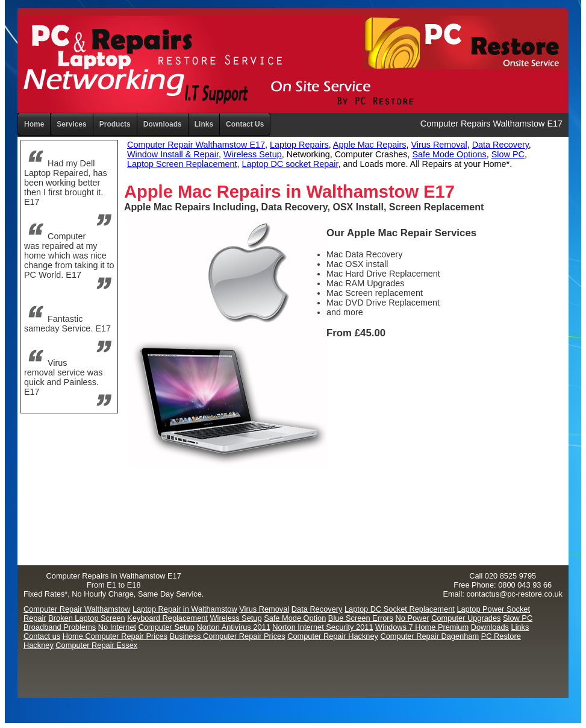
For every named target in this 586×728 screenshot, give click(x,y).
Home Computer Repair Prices (115, 636)
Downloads (490, 627)
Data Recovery (500, 145)
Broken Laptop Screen (86, 618)
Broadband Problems (60, 627)
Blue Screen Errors (361, 618)
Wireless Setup (253, 154)
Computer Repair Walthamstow (77, 609)
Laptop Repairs (299, 145)
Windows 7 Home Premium (422, 627)
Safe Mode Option (295, 618)
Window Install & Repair (173, 154)
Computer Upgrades (466, 618)
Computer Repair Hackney (333, 636)
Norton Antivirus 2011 (233, 627)
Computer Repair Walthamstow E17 (196, 145)
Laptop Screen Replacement (182, 164)
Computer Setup (167, 627)
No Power (413, 618)
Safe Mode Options (450, 154)
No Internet (117, 627)
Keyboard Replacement (167, 618)
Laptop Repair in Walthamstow (185, 609)
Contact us (42, 636)
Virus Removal (439, 145)
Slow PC (508, 154)
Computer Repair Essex (96, 645)
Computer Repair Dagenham (430, 636)
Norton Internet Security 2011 (323, 627)
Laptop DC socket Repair (290, 164)
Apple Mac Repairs (370, 145)
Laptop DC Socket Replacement (400, 609)
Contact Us (245, 124)
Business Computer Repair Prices (228, 636)
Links (204, 124)
